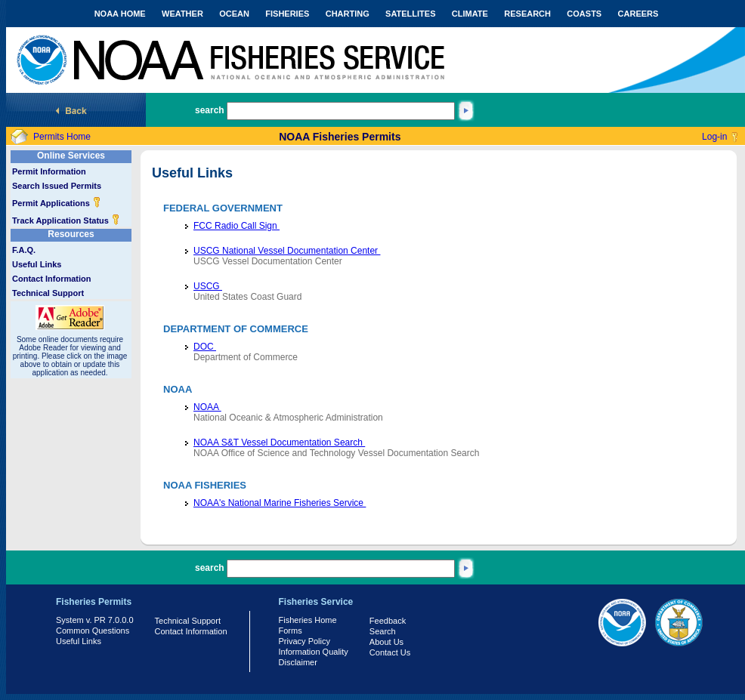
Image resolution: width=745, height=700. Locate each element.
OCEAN (234, 14)
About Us (386, 642)
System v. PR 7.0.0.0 (95, 620)
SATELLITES (410, 14)
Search (383, 631)
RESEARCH (527, 14)
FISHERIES (287, 14)
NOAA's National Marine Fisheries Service (280, 503)
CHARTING (348, 14)
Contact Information (52, 279)
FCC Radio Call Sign (236, 226)
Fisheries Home (308, 620)
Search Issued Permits (57, 186)
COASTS (584, 14)
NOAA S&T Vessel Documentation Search (279, 443)
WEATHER (182, 14)
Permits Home (62, 137)
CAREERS (638, 14)
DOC (205, 347)
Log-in (714, 137)
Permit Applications (57, 203)
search (210, 110)
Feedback (388, 621)
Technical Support (48, 293)
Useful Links (37, 264)
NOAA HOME (120, 14)
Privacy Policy (304, 641)
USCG (208, 286)
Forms (291, 631)
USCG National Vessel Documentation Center (287, 251)
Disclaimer (298, 662)
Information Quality (314, 652)
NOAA (207, 407)
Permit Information (49, 171)
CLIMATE (470, 14)
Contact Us (390, 652)
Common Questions (93, 631)
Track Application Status (66, 220)
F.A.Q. (24, 250)
